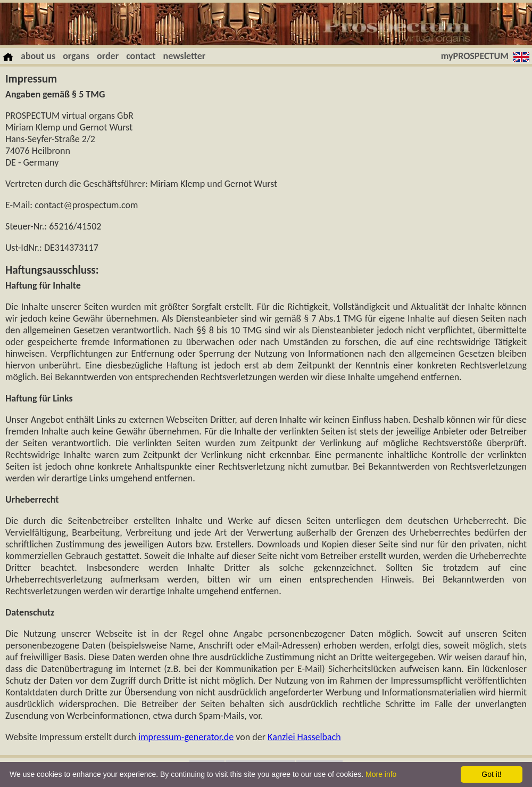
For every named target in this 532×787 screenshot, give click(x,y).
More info (381, 774)
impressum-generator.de (186, 737)
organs (76, 56)
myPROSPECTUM (475, 56)
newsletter (185, 56)
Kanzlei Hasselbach (304, 737)
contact (141, 56)
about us (38, 56)
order (108, 56)
